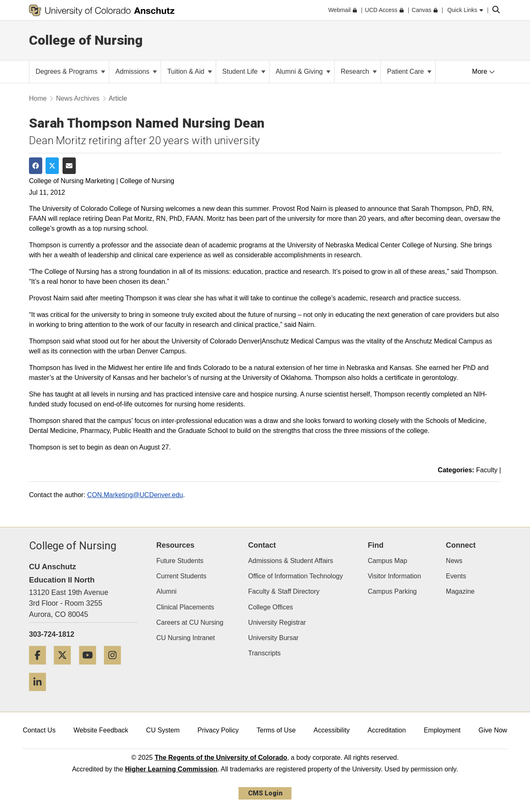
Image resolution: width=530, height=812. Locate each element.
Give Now (493, 730)
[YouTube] (91, 668)
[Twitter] (65, 668)
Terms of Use (276, 730)
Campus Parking (392, 591)
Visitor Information (394, 576)
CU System (163, 730)
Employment (442, 730)
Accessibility (331, 730)
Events (456, 576)
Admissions (136, 71)
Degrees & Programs (70, 71)
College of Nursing (86, 40)
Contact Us (39, 730)
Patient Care (409, 71)
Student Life (244, 71)
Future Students (180, 561)
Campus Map (387, 561)
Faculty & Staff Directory (284, 591)
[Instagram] (116, 668)
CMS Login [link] (265, 793)
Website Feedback (101, 730)
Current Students (182, 576)
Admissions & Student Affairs (290, 561)
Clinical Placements (185, 607)
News (454, 561)
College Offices (270, 607)
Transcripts (264, 653)
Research (359, 71)
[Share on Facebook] (36, 166)
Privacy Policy (218, 730)
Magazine (460, 591)
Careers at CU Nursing (190, 622)
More (483, 71)
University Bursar (273, 638)
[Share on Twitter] (52, 166)
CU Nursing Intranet (186, 638)
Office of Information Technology (295, 576)
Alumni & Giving (303, 71)
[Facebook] (41, 668)
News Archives (78, 98)
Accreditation (387, 730)
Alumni (167, 591)
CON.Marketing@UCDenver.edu (135, 495)
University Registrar (277, 622)
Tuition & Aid (190, 71)
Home (38, 98)
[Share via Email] (69, 166)
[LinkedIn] (41, 694)
